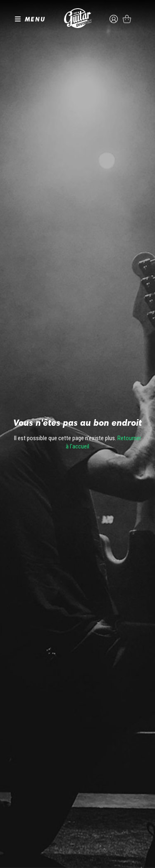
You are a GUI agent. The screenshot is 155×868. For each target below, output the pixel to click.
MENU (35, 19)
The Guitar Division (78, 18)
